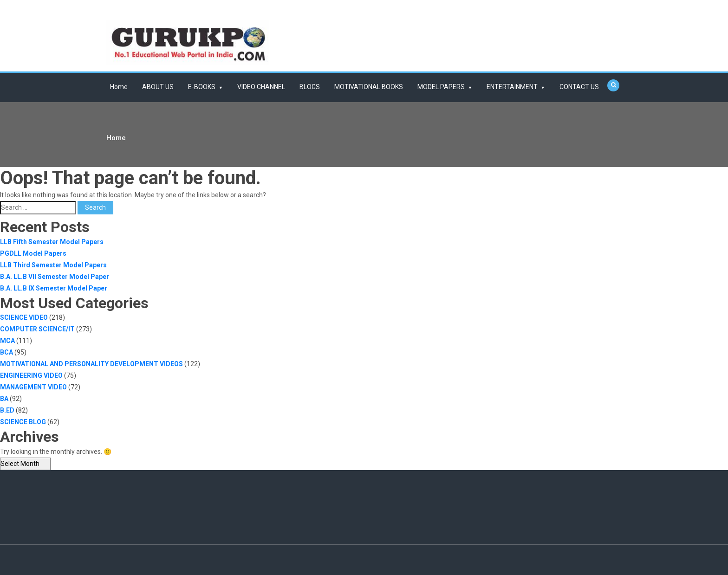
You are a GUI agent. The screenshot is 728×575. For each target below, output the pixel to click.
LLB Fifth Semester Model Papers (52, 242)
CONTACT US (579, 87)
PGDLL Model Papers (33, 253)
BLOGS (310, 87)
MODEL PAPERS (441, 87)
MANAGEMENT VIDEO (33, 387)
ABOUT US (158, 87)
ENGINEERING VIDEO (31, 375)
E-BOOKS (202, 87)
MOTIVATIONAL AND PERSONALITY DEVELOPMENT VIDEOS (91, 364)
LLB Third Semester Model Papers (53, 265)
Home (119, 87)
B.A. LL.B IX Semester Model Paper (54, 288)
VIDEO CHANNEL (261, 87)
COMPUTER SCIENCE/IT (37, 329)
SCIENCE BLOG (23, 422)
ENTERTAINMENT (512, 87)
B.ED (7, 410)
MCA (7, 341)
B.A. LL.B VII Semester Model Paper (55, 277)
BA (4, 399)
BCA (6, 352)
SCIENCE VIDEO (24, 317)
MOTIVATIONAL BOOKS (369, 87)
